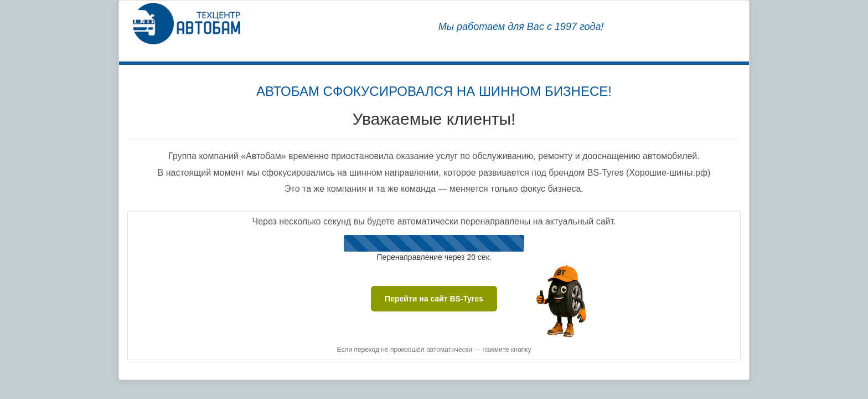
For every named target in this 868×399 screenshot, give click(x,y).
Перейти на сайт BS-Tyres (434, 299)
